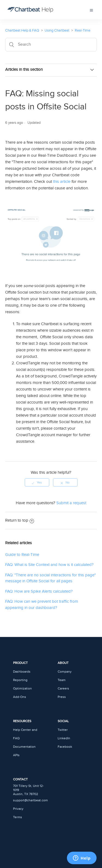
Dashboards (22, 672)
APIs (16, 755)
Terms (18, 817)
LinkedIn (64, 738)
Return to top (20, 520)
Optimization (22, 689)
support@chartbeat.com (30, 800)
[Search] (51, 45)
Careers (63, 689)
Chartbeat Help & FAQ (22, 30)
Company (65, 672)
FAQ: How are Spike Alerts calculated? (39, 591)
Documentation (24, 747)
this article (62, 182)
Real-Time (83, 30)
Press (62, 697)
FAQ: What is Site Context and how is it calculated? (49, 565)
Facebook (65, 747)
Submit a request (71, 503)
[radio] (37, 482)
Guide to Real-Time (22, 555)
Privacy (18, 809)
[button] (91, 10)
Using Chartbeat (57, 30)
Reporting (20, 680)
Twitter (63, 730)
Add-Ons (20, 697)
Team (62, 680)
